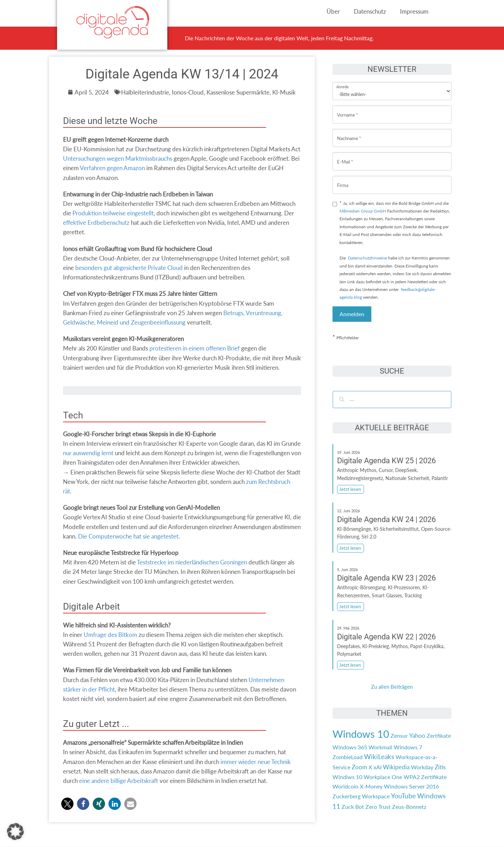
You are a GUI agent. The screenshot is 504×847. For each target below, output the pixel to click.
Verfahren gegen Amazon (112, 168)
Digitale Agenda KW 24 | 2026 (386, 519)
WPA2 (412, 777)
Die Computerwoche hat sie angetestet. (129, 536)
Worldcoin (345, 786)
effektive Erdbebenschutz (96, 223)
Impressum (414, 11)
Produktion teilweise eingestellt (113, 213)
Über (333, 11)
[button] (67, 804)
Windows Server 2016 (411, 786)
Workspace (376, 796)
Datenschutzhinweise (367, 258)
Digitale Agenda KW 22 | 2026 (386, 637)
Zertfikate (439, 735)
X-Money (371, 786)
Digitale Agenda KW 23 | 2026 (386, 578)
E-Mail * (345, 156)
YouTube (403, 796)
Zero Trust (378, 807)
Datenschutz (370, 11)
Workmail (380, 747)
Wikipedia (396, 767)
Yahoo (417, 735)
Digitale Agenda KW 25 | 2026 (386, 461)
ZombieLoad (348, 757)
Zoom (359, 767)
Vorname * (348, 109)
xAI (377, 767)
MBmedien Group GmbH (363, 211)
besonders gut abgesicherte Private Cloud (129, 268)
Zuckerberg (346, 796)
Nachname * (349, 133)
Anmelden (352, 314)
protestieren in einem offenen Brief (195, 348)
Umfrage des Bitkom (110, 635)
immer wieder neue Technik (256, 762)
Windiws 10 (347, 777)
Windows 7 (408, 747)
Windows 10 (361, 734)
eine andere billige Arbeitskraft (119, 781)
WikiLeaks (379, 757)
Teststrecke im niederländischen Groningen (192, 562)
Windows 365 (350, 747)
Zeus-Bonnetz (409, 807)
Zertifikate (434, 777)
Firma (343, 180)
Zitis (440, 767)
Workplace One (383, 777)
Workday (422, 767)
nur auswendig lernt (88, 453)
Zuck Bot (353, 807)
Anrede (342, 82)
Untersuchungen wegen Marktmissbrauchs (118, 158)
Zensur (399, 735)
